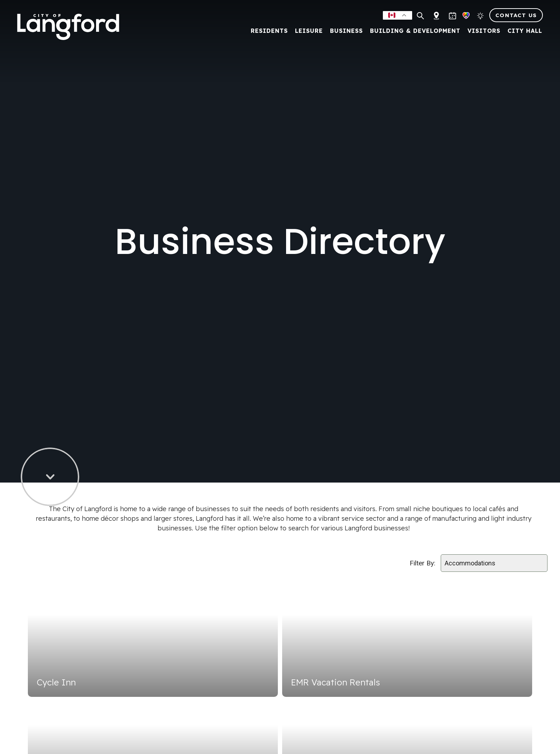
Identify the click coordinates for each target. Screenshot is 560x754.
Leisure (306, 30)
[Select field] (494, 563)
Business (344, 30)
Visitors (481, 30)
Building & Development (412, 30)
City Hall (522, 30)
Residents (266, 30)
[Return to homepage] (73, 26)
